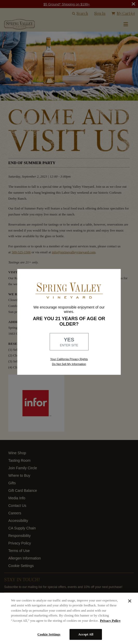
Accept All (86, 634)
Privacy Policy (110, 621)
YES (69, 342)
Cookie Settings (49, 634)
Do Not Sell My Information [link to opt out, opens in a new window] (69, 364)
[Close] (130, 601)
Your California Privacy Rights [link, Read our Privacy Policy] (69, 359)
